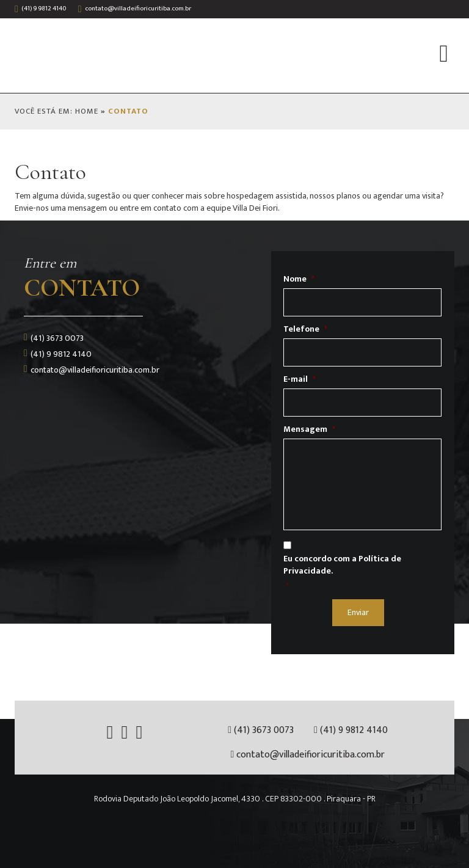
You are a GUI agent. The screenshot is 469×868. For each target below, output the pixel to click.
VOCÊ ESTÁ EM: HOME (56, 111)
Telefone (305, 330)
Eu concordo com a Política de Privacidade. (342, 565)
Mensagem (309, 430)
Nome (299, 279)
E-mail (300, 380)
